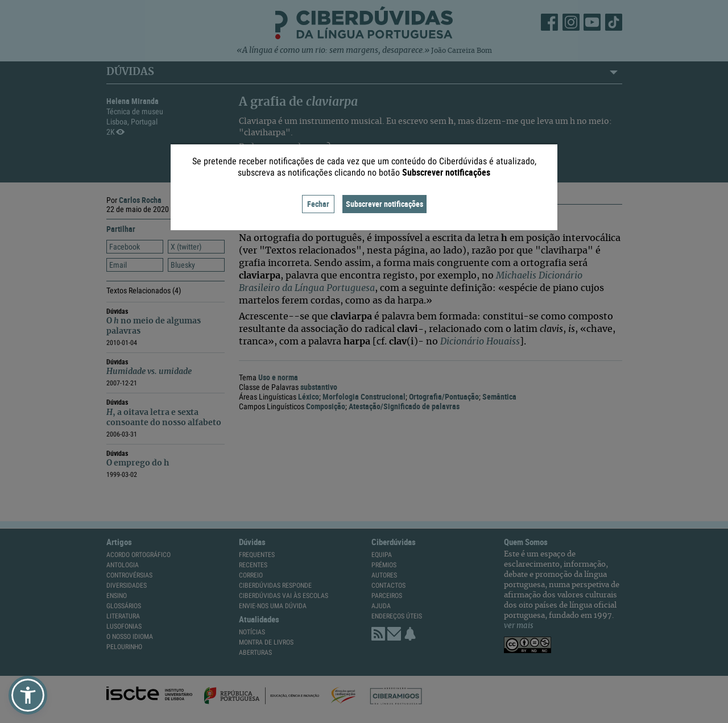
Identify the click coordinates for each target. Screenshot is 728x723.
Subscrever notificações (384, 204)
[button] (28, 695)
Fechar (318, 204)
